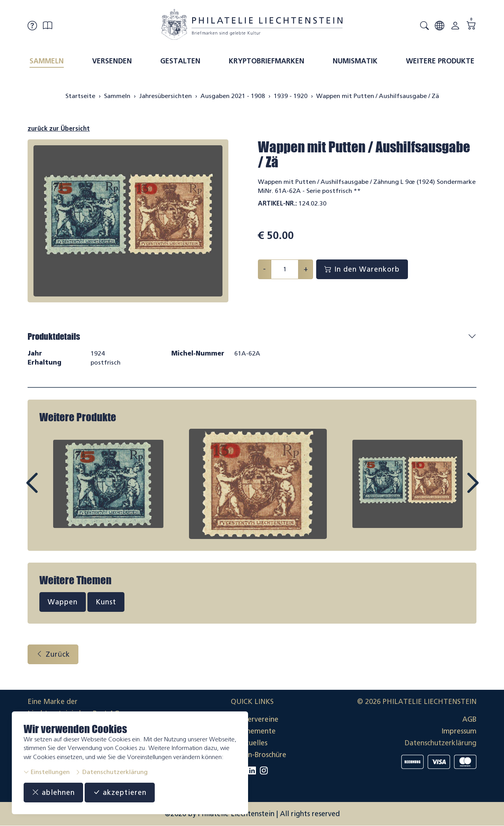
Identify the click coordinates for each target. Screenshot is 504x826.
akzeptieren (120, 793)
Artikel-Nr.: (277, 203)
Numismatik (355, 61)
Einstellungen (47, 772)
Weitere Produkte (440, 61)
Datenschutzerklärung (111, 772)
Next (454, 490)
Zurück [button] (53, 654)
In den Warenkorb (362, 269)
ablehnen (53, 793)
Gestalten (180, 61)
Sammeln (47, 61)
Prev (50, 490)
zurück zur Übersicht (59, 129)
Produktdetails (54, 336)
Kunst (106, 602)
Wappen (63, 602)
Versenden (112, 61)
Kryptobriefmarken (267, 61)
